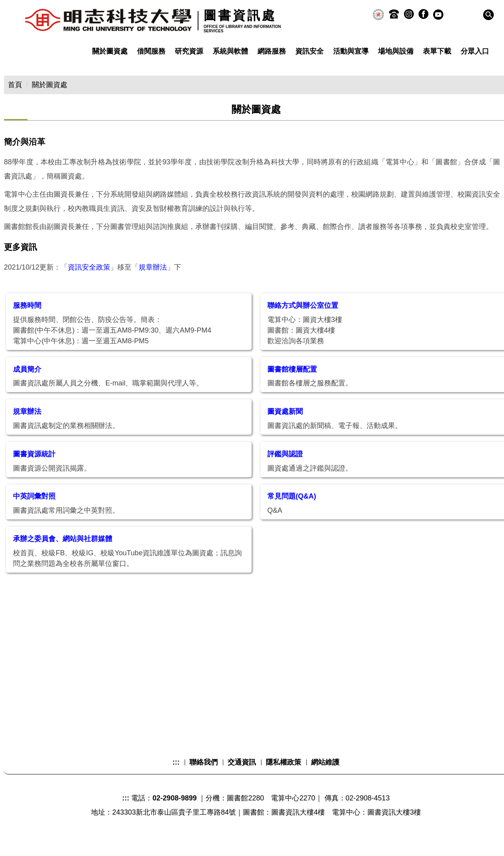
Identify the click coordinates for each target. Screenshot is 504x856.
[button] (488, 15)
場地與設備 (396, 51)
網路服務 (272, 51)
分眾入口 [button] (475, 51)
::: (176, 776)
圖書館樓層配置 (292, 383)
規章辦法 (153, 281)
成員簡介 (27, 383)
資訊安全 (309, 51)
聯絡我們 (204, 776)
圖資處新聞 (285, 426)
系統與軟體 (230, 51)
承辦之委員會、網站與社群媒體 (63, 553)
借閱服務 (151, 51)
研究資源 (189, 51)
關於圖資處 (110, 51)
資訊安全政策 (89, 281)
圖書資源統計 (34, 468)
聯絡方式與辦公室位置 (303, 320)
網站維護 (325, 776)
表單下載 (437, 51)
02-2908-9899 (174, 812)
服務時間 (27, 320)
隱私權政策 (283, 776)
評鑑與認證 (285, 468)
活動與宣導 (351, 51)
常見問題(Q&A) (292, 510)
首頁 (15, 85)
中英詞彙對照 (34, 510)
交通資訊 (242, 776)
